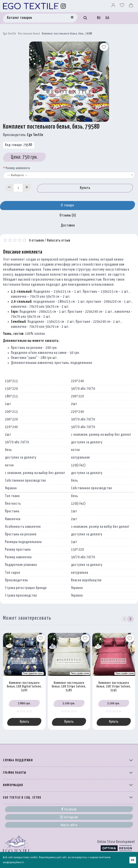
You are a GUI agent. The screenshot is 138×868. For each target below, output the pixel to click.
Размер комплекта (18, 168)
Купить (85, 188)
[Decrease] (9, 188)
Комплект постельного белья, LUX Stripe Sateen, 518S (69, 687)
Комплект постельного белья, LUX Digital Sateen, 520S (24, 687)
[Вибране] (122, 6)
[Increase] (27, 188)
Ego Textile (10, 34)
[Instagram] (63, 6)
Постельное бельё (29, 34)
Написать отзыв (59, 241)
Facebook (69, 809)
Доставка (68, 225)
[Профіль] (114, 6)
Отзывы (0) (68, 215)
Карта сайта (69, 825)
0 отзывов (36, 241)
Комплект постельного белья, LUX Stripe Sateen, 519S (114, 687)
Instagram (69, 817)
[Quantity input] (18, 188)
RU (99, 18)
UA (107, 18)
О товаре (68, 205)
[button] (130, 619)
